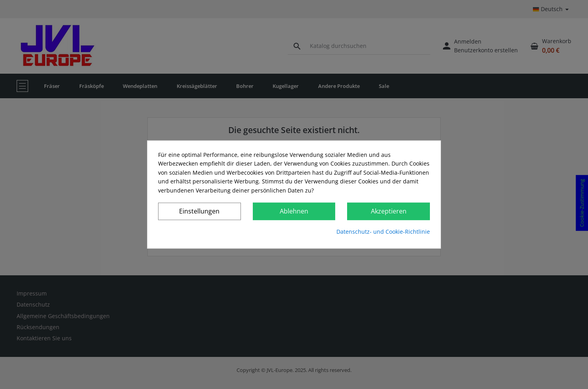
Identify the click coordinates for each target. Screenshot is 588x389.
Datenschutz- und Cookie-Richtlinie (383, 232)
